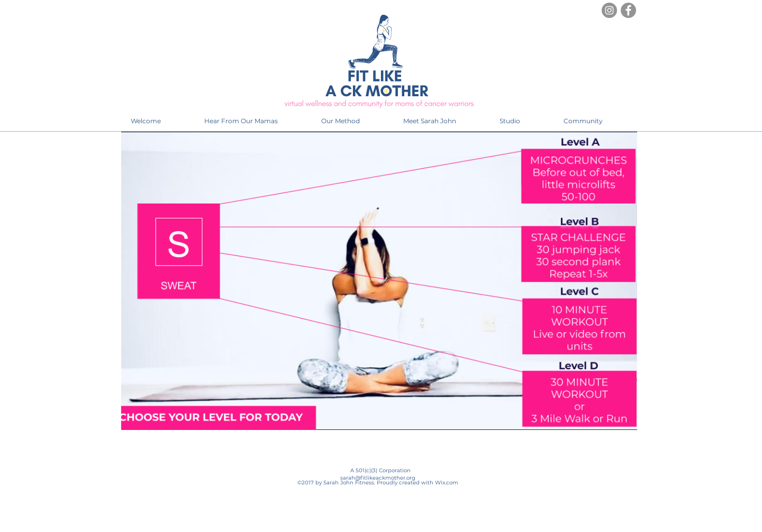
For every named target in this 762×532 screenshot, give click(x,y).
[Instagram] (609, 10)
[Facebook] (628, 10)
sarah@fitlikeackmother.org (378, 478)
